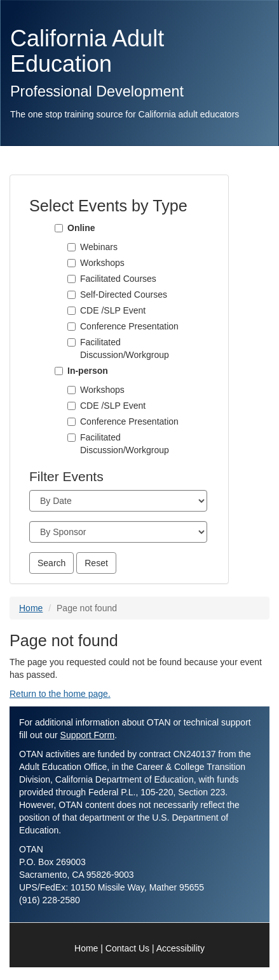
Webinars (99, 247)
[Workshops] (71, 263)
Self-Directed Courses (124, 295)
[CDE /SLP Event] (71, 311)
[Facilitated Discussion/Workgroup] (71, 342)
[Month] (118, 501)
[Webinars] (71, 247)
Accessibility (180, 948)
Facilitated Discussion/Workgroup (125, 348)
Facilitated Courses (118, 279)
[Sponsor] (118, 532)
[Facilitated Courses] (71, 279)
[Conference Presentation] (71, 327)
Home (31, 608)
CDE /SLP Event (113, 310)
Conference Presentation (129, 326)
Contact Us (127, 948)
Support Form (88, 735)
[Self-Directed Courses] (71, 295)
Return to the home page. (60, 694)
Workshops (102, 263)
